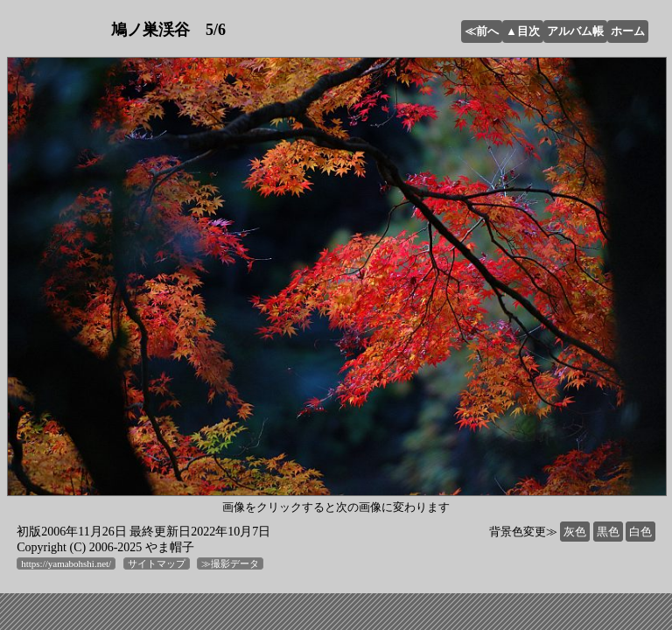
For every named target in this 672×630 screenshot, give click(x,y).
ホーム (628, 31)
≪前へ (482, 31)
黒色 (608, 532)
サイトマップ (157, 563)
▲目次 (523, 31)
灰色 (575, 532)
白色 (640, 532)
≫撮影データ (230, 563)
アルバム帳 (575, 31)
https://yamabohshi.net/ (66, 563)
